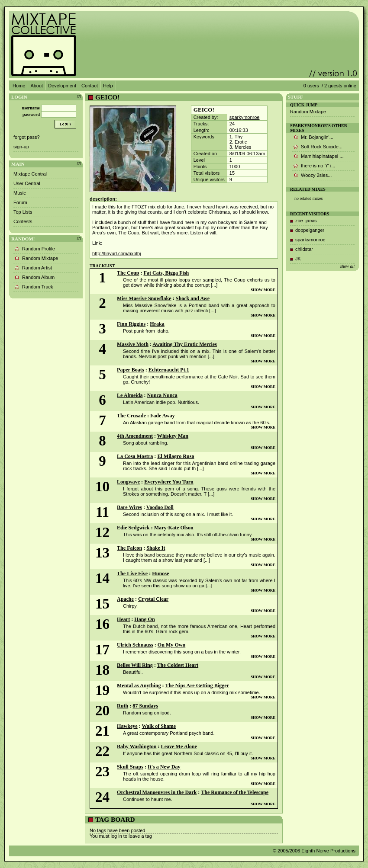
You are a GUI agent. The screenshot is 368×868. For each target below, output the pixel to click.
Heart (123, 619)
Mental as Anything (139, 685)
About (37, 86)
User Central (27, 183)
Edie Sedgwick (133, 528)
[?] (79, 97)
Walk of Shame (159, 726)
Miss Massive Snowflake (144, 298)
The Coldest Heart (178, 665)
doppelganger (310, 230)
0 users (311, 86)
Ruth (123, 706)
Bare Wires (129, 507)
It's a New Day (164, 767)
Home (19, 86)
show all (347, 266)
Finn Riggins (131, 324)
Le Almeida (130, 395)
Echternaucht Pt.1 (169, 370)
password (31, 114)
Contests (23, 221)
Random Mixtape (40, 258)
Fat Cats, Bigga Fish (166, 273)
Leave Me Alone (179, 746)
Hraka (157, 324)
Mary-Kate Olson (174, 528)
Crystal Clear (153, 599)
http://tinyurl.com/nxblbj (117, 253)
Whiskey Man (173, 436)
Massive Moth (133, 344)
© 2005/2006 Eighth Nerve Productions (314, 851)
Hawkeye (127, 726)
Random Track (38, 287)
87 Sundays (145, 706)
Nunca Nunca (162, 395)
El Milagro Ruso (176, 456)
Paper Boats (131, 370)
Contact (90, 86)
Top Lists (23, 212)
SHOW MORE (263, 290)
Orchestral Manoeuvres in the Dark (157, 792)
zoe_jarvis (306, 221)
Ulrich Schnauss (135, 645)
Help (108, 86)
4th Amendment (135, 436)
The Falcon (129, 548)
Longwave (128, 482)
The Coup (128, 273)
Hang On (144, 619)
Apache (125, 599)
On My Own (172, 645)
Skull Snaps (130, 767)
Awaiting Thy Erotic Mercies (185, 344)
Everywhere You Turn (169, 482)
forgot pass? (27, 137)
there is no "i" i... (318, 166)
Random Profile (39, 249)
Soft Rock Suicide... (322, 147)
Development (62, 86)
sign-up (21, 147)
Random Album (38, 277)
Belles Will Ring (135, 665)
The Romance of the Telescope (235, 792)
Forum (20, 202)
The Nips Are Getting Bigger (197, 685)
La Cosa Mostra (135, 456)
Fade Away (163, 416)
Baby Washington (137, 746)
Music (20, 193)
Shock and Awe (193, 298)
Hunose (160, 573)
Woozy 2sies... (316, 175)
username (31, 108)
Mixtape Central (30, 174)
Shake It (156, 548)
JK (298, 259)
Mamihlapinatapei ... (322, 156)
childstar (304, 249)
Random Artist (37, 268)
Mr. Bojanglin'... (317, 137)
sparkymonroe (245, 117)
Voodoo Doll (160, 507)
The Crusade (131, 416)
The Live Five (132, 573)
